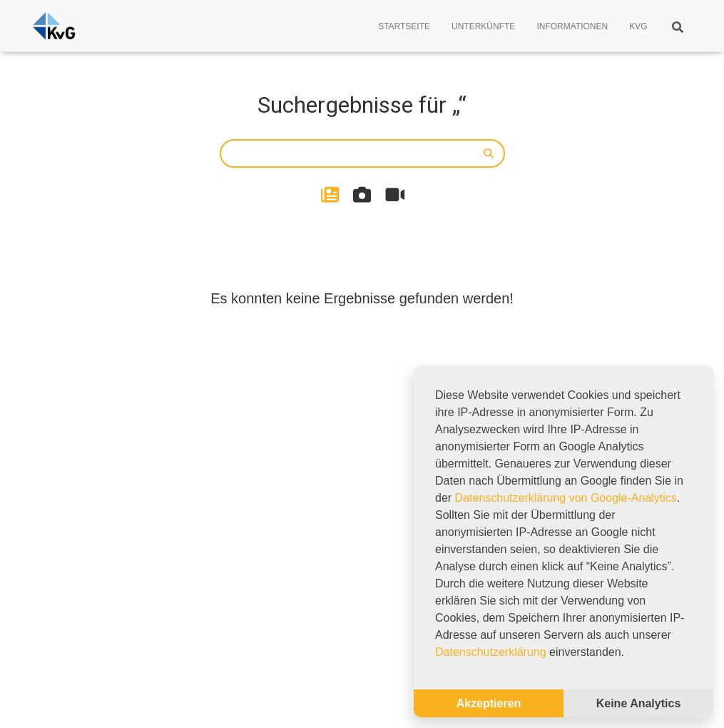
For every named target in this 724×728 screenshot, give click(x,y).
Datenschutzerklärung (491, 652)
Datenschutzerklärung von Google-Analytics (566, 498)
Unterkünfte (483, 26)
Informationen (572, 26)
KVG (638, 26)
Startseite (404, 26)
